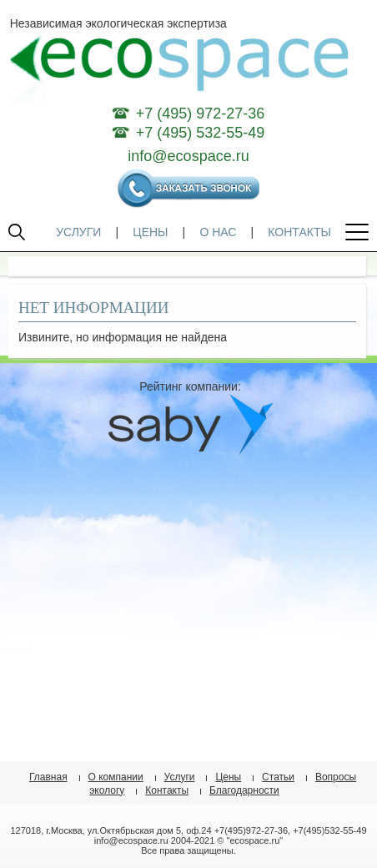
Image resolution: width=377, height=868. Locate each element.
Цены (228, 777)
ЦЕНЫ (150, 232)
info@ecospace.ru (188, 156)
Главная (48, 777)
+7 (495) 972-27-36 (201, 114)
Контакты (167, 790)
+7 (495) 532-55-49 (201, 133)
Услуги (180, 777)
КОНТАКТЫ (299, 232)
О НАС (218, 232)
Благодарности (244, 790)
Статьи (278, 777)
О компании (116, 777)
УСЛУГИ (78, 232)
